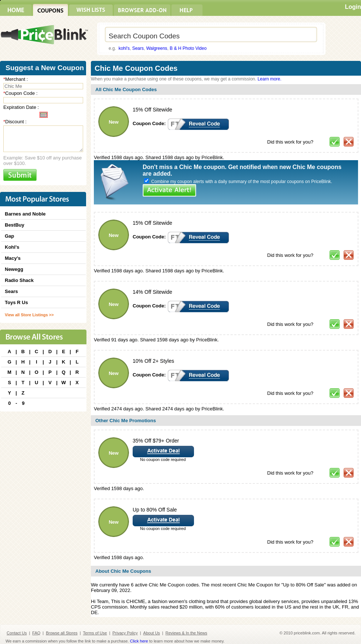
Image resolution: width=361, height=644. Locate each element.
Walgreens (157, 48)
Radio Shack (19, 280)
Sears (138, 48)
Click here (139, 641)
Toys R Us (16, 302)
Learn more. (270, 79)
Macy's (13, 258)
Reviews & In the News (186, 633)
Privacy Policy (125, 633)
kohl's (124, 48)
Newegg (14, 269)
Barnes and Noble (25, 214)
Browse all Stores (62, 633)
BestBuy (15, 225)
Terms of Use (95, 633)
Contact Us (17, 633)
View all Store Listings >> (29, 315)
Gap (9, 236)
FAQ (36, 633)
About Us (152, 633)
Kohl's (12, 247)
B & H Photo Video (188, 48)
